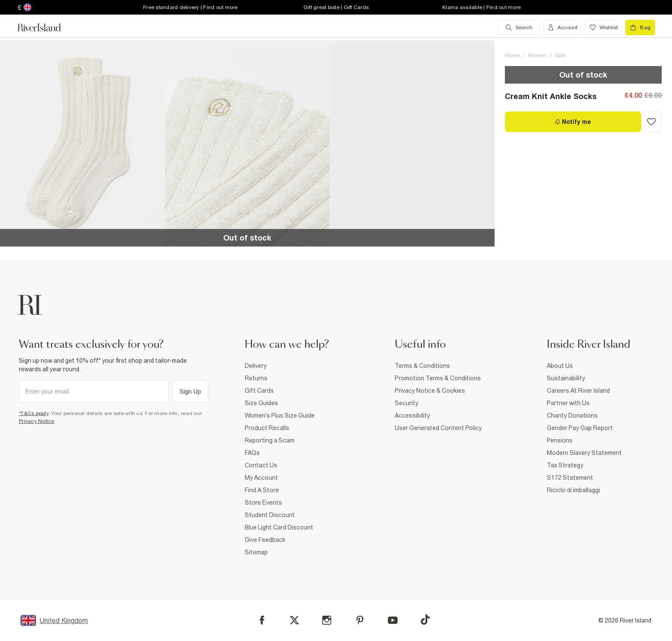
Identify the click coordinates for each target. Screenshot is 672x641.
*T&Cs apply (34, 413)
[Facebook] (262, 620)
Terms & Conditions (422, 366)
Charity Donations (572, 415)
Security (406, 403)
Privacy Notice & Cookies (430, 391)
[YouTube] (393, 620)
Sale (560, 55)
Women (537, 55)
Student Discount (270, 515)
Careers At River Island (578, 391)
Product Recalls (267, 428)
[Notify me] (573, 122)
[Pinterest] (360, 620)
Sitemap (256, 552)
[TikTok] (425, 620)
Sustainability (566, 378)
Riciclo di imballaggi (573, 490)
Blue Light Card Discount (279, 527)
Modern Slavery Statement (584, 453)
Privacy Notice (37, 421)
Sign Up (190, 391)
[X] (294, 620)
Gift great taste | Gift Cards (336, 7)
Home (512, 55)
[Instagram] (327, 620)
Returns (256, 378)
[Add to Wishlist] (651, 122)
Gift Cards (259, 391)
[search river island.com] (519, 27)
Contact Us (261, 465)
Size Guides (261, 403)
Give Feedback (265, 540)
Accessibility (412, 415)
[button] (82, 143)
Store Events (263, 503)
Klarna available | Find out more (481, 7)
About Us (560, 366)
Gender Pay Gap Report (580, 428)
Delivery (256, 366)
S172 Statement (570, 478)
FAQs (252, 453)
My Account (261, 478)
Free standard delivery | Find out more (190, 7)
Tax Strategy (565, 465)
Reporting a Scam (270, 440)
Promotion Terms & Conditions (438, 378)
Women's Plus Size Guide (280, 415)
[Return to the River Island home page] (45, 27)
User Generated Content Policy (438, 428)
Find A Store (262, 490)
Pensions (560, 440)
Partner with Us (568, 403)
